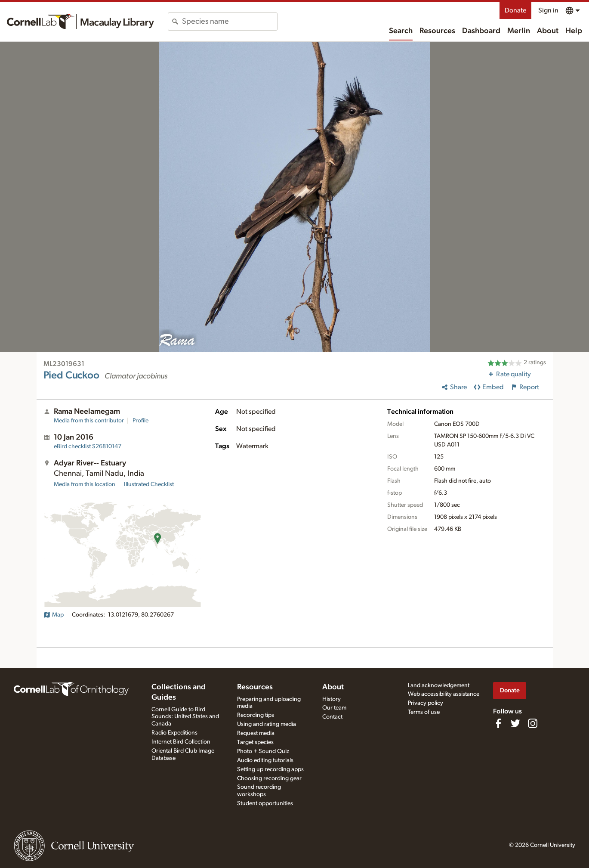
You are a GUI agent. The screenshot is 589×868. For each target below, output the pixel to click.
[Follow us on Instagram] (533, 723)
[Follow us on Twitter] (515, 723)
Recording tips (256, 715)
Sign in (548, 10)
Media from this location (85, 484)
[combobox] (230, 22)
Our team (334, 708)
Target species (255, 742)
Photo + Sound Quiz (263, 751)
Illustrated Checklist (149, 484)
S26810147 (88, 446)
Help (574, 31)
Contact (332, 717)
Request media (256, 733)
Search (401, 31)
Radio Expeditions (174, 733)
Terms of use (424, 712)
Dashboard (481, 31)
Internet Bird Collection (181, 742)
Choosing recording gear (269, 778)
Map (54, 615)
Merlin (519, 31)
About (548, 31)
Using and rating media (267, 724)
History (332, 699)
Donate (515, 10)
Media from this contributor (89, 421)
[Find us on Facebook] (498, 723)
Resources (437, 31)
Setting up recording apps (270, 769)
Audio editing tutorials (265, 760)
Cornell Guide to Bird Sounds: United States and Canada (185, 717)
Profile (140, 421)
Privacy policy (426, 703)
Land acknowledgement (439, 685)
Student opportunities (265, 803)
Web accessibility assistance (444, 694)
